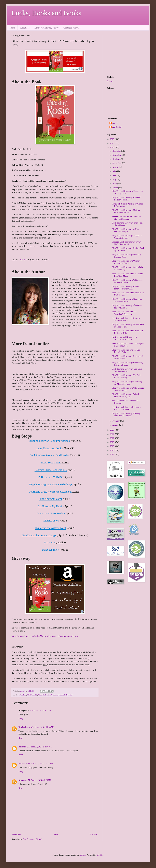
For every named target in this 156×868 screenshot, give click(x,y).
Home (12, 28)
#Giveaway (55, 695)
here (22, 260)
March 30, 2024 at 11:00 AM (42, 727)
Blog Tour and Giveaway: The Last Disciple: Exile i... (126, 351)
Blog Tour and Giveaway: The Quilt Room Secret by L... (127, 376)
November (117, 155)
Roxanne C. (24, 747)
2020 (112, 442)
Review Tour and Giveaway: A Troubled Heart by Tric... (124, 338)
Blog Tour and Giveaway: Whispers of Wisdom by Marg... (128, 281)
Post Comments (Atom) (32, 839)
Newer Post (17, 834)
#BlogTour (22, 695)
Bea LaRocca (24, 727)
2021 (112, 438)
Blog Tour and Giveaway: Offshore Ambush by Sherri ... (126, 262)
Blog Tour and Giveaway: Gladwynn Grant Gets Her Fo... (127, 300)
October (116, 159)
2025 (112, 143)
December (117, 151)
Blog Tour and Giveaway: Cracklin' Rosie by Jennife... (126, 199)
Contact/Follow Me (72, 28)
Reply (21, 718)
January (116, 425)
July (114, 171)
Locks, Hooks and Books (46, 13)
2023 (112, 430)
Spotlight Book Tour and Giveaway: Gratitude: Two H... (127, 319)
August (116, 167)
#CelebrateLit (32, 695)
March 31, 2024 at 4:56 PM (41, 747)
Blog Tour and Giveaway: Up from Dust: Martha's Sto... (126, 211)
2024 (112, 147)
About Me (25, 28)
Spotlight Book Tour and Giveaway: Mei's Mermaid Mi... (127, 243)
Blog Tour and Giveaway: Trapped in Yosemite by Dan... (127, 237)
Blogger (100, 855)
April (115, 184)
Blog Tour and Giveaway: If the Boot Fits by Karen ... (127, 307)
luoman (82, 855)
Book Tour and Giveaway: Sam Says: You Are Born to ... (127, 370)
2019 (112, 446)
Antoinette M (24, 780)
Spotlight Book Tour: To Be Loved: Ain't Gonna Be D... (126, 408)
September (117, 163)
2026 (112, 139)
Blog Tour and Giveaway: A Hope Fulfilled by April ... (126, 230)
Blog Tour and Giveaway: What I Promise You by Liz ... (125, 395)
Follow (110, 81)
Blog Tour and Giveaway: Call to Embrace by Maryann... (125, 288)
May (114, 180)
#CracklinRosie (44, 695)
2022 (112, 434)
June (114, 175)
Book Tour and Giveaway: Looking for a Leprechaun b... (128, 345)
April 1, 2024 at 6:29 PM (41, 780)
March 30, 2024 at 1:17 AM (41, 711)
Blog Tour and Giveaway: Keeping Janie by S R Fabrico (126, 415)
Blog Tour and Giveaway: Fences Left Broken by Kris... (127, 332)
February (116, 421)
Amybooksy (117, 127)
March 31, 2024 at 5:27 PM (42, 764)
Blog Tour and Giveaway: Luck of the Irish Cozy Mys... (127, 275)
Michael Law (24, 764)
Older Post (93, 834)
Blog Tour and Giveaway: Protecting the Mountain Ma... (127, 383)
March (115, 188)
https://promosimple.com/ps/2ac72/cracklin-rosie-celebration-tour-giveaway (45, 636)
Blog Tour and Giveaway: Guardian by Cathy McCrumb (128, 364)
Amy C (115, 123)
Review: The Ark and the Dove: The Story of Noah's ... (127, 218)
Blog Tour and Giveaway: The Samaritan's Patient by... (124, 313)
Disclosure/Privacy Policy (46, 28)
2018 (112, 450)
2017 (112, 454)
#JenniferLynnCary (66, 695)
